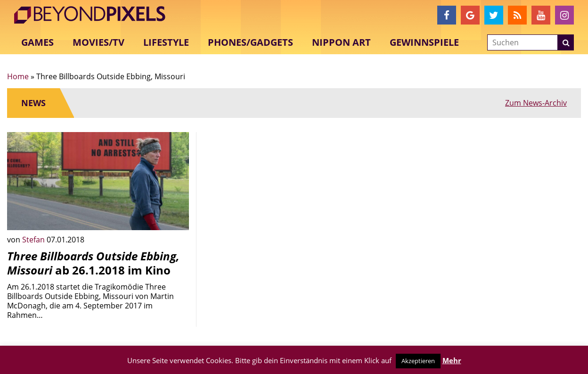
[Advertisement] (294, 198)
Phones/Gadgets (250, 42)
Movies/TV (98, 42)
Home (18, 76)
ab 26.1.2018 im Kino (93, 263)
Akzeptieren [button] (418, 361)
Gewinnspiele (424, 42)
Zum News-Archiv (536, 103)
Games (37, 42)
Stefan (34, 240)
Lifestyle (166, 42)
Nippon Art (341, 42)
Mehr (452, 360)
